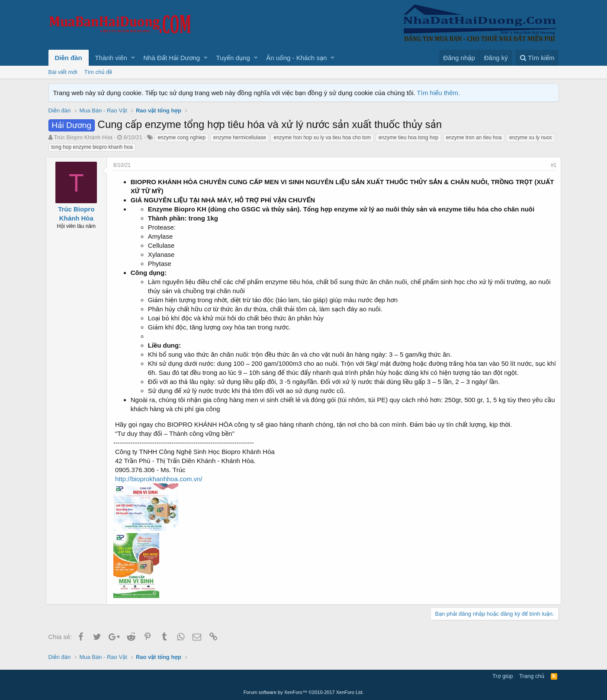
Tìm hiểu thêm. (439, 93)
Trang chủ (532, 676)
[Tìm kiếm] (537, 58)
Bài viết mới (63, 72)
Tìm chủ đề (98, 72)
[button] (133, 58)
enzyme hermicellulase (240, 137)
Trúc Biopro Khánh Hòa (83, 137)
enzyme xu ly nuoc (531, 137)
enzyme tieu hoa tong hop (408, 137)
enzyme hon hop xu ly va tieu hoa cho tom (322, 137)
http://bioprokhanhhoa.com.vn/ (161, 479)
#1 (551, 165)
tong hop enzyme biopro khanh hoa (92, 147)
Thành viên (111, 58)
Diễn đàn (69, 58)
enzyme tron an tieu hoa (474, 137)
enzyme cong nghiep (181, 137)
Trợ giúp (503, 676)
